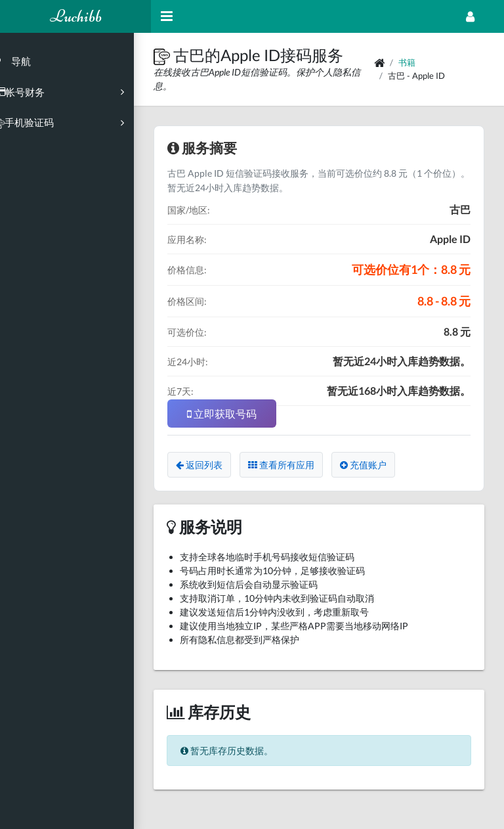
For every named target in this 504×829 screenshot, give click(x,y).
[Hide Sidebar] (167, 16)
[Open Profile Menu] (470, 16)
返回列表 (216, 465)
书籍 (413, 62)
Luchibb (76, 16)
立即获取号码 (239, 414)
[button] (180, 55)
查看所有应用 (298, 465)
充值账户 (380, 465)
